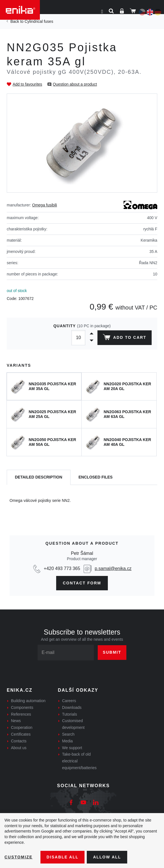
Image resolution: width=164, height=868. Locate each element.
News (16, 721)
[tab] (39, 478)
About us (19, 748)
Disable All (63, 857)
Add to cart (125, 338)
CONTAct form (82, 583)
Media (67, 741)
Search (68, 734)
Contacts (19, 741)
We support (72, 748)
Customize (19, 857)
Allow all (107, 857)
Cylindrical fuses (39, 21)
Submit (112, 652)
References (21, 714)
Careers (69, 701)
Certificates (21, 734)
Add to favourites (27, 84)
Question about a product (75, 84)
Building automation (28, 701)
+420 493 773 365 (62, 568)
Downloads (72, 707)
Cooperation (22, 727)
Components (22, 707)
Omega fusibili (45, 205)
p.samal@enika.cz (113, 568)
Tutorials (70, 714)
